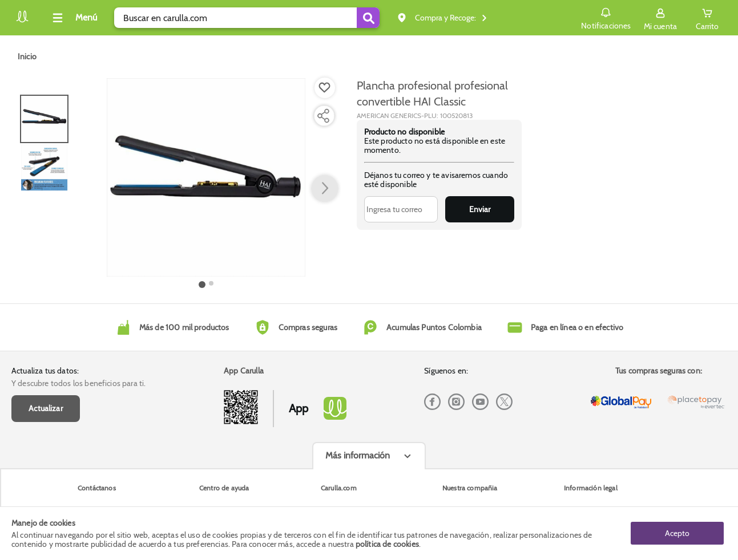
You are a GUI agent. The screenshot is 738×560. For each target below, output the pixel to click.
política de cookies (387, 544)
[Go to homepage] (27, 56)
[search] (247, 18)
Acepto (677, 533)
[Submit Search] (368, 18)
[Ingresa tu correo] (401, 209)
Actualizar (46, 408)
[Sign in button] (660, 18)
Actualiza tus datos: (45, 371)
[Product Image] (206, 177)
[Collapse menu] (73, 18)
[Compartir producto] (323, 116)
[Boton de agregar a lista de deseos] (325, 88)
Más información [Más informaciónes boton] (358, 455)
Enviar (480, 209)
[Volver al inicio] (22, 21)
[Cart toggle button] (707, 18)
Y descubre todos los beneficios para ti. (78, 383)
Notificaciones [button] (606, 17)
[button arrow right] (325, 189)
